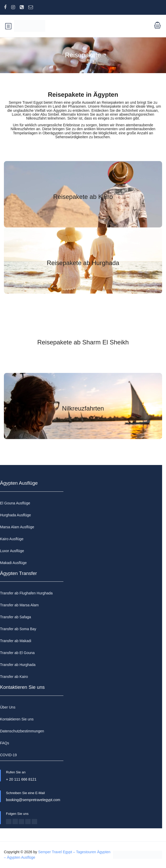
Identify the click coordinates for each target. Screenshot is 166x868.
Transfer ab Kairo (14, 677)
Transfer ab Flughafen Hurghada (26, 593)
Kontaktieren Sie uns (17, 719)
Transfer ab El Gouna (17, 653)
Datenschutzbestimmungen (22, 731)
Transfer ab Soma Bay (18, 629)
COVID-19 (8, 755)
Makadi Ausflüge (13, 563)
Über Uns (8, 707)
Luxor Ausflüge (12, 551)
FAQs (5, 743)
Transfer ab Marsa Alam (19, 605)
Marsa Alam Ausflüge (17, 527)
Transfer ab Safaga (15, 617)
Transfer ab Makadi (16, 641)
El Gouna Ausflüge (15, 503)
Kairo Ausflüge (12, 539)
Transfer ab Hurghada (18, 665)
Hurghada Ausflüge (15, 515)
